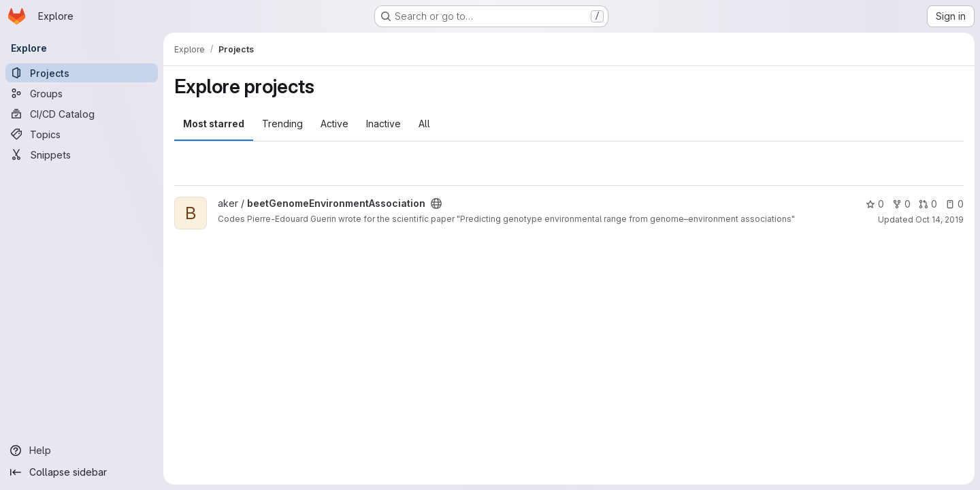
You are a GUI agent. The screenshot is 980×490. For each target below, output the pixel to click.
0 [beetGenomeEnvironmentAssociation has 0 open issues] (954, 204)
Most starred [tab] (214, 124)
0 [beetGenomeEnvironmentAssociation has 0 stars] (875, 204)
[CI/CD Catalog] (82, 114)
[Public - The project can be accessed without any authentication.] (436, 203)
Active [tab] (334, 124)
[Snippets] (82, 154)
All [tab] (424, 124)
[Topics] (82, 134)
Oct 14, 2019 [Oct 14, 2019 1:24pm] (940, 219)
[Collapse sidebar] (82, 472)
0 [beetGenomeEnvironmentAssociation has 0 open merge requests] (928, 204)
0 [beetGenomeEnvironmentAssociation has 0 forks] (901, 204)
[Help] (82, 451)
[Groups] (82, 93)
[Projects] (82, 73)
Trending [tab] (282, 124)
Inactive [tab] (383, 124)
